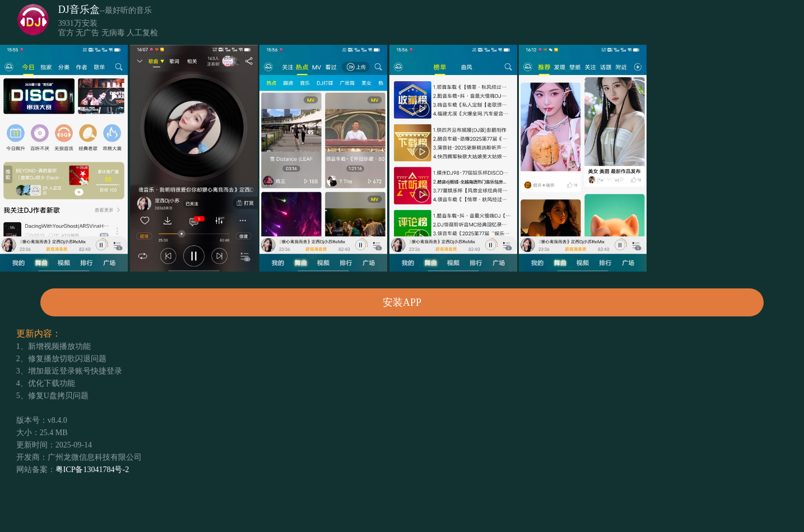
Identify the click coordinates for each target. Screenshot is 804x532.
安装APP (402, 302)
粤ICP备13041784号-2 (92, 470)
